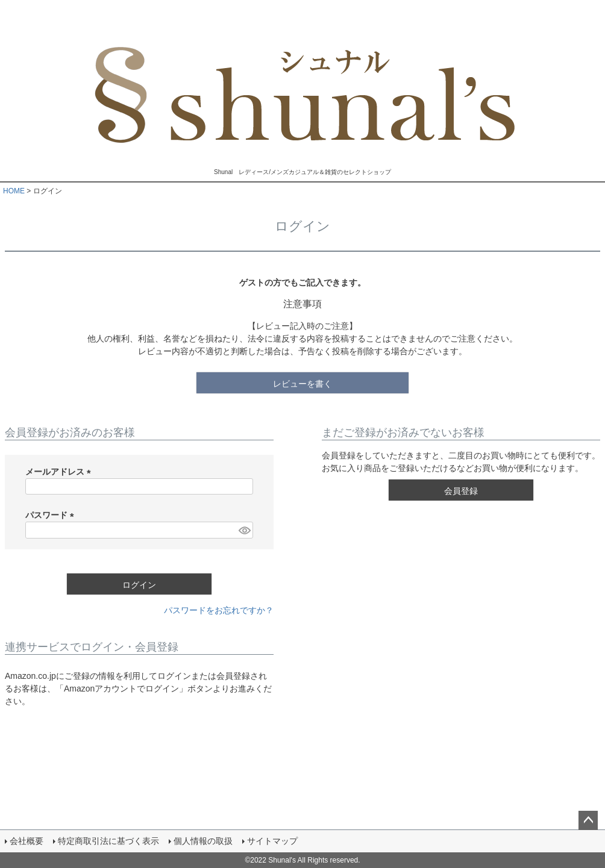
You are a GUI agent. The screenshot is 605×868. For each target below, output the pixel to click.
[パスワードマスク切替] (244, 530)
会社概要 (27, 841)
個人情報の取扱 (203, 841)
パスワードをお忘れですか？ (219, 610)
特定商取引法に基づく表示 (108, 841)
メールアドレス (60, 472)
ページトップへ (588, 820)
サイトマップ (272, 841)
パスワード (52, 515)
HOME (14, 191)
